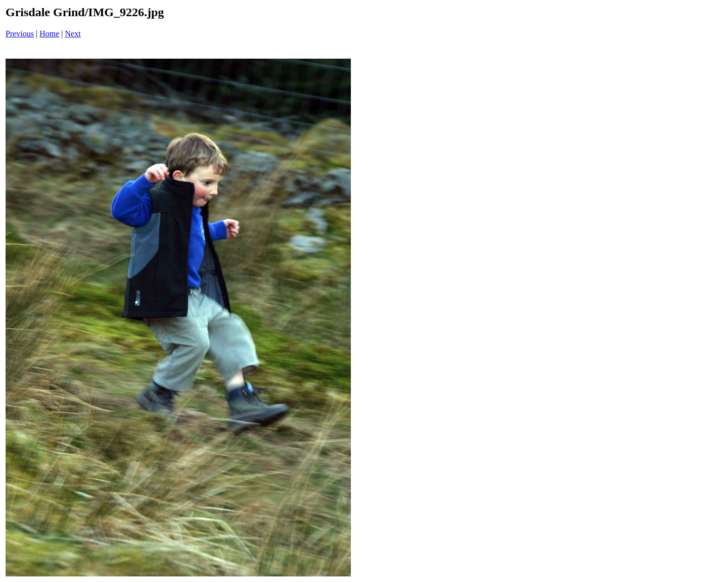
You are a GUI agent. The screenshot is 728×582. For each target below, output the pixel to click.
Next (73, 34)
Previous (20, 34)
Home (49, 34)
